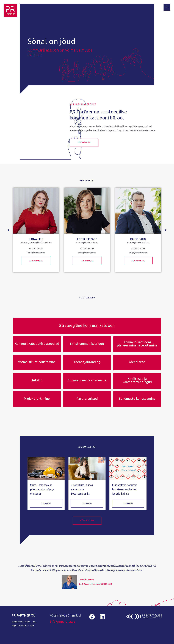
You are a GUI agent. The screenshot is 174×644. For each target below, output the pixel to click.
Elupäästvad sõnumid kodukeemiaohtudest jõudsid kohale (125, 489)
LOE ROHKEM (36, 261)
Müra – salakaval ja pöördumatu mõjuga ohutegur (42, 489)
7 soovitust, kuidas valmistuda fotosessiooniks (82, 489)
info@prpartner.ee (63, 622)
